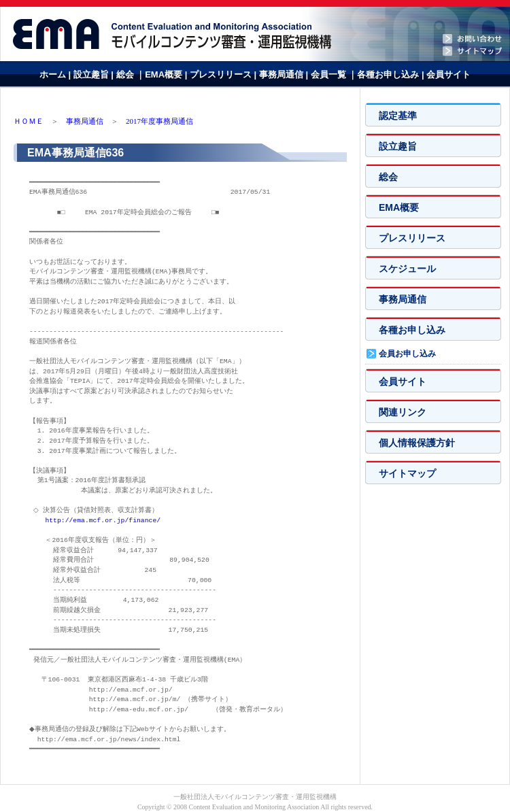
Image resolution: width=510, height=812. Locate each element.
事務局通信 (283, 74)
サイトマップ (407, 473)
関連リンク (403, 412)
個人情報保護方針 (417, 443)
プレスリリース (222, 74)
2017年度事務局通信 (159, 121)
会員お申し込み (407, 354)
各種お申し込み (389, 74)
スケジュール (407, 269)
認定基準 (398, 116)
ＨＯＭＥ (29, 121)
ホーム (53, 74)
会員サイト (448, 74)
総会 (125, 74)
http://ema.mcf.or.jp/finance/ (103, 521)
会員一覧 (330, 74)
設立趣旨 (92, 74)
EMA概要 (165, 74)
